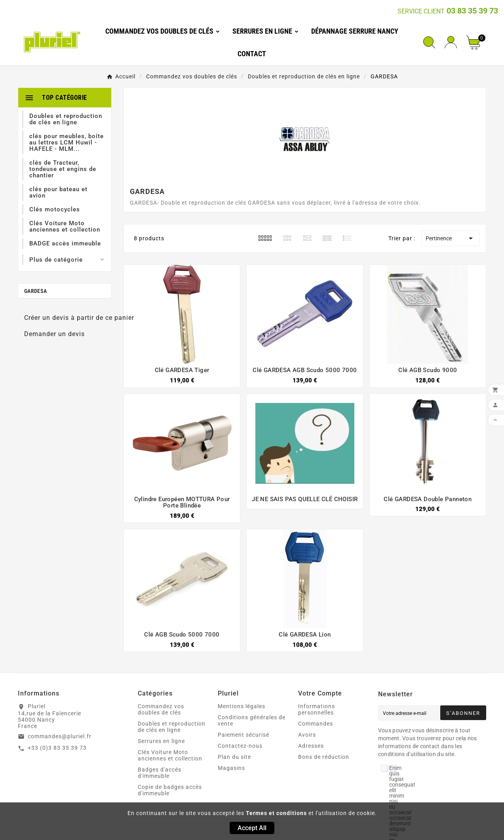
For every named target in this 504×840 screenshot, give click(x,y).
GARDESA (35, 291)
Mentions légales (242, 706)
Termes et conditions (276, 813)
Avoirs (307, 735)
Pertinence (451, 238)
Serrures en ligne (161, 741)
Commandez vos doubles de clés (161, 709)
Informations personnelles (317, 709)
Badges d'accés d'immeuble (160, 773)
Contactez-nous (240, 746)
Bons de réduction (324, 757)
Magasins (231, 768)
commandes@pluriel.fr (60, 736)
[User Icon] (451, 42)
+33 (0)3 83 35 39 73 (57, 748)
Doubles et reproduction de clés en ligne (172, 727)
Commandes (316, 724)
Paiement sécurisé (243, 735)
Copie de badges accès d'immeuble (170, 790)
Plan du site (234, 757)
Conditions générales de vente (252, 720)
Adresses (311, 746)
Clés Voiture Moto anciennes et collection (170, 755)
